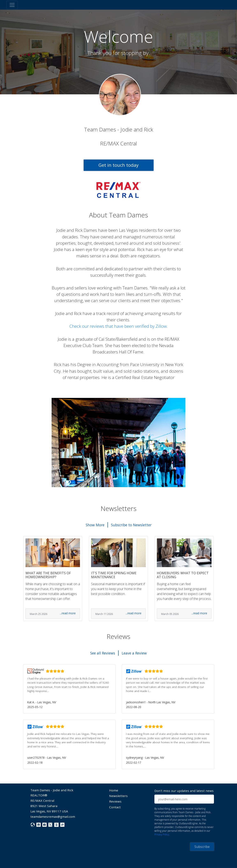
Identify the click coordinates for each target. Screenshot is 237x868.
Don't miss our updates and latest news (184, 791)
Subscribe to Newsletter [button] (131, 525)
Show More (95, 525)
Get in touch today (118, 165)
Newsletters (118, 796)
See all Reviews (103, 653)
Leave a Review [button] (134, 653)
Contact (115, 807)
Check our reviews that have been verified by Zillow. (119, 326)
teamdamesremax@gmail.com (53, 817)
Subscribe (202, 847)
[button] (69, 689)
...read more (68, 613)
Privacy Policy (162, 834)
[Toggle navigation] (12, 5)
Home (114, 790)
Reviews (115, 801)
